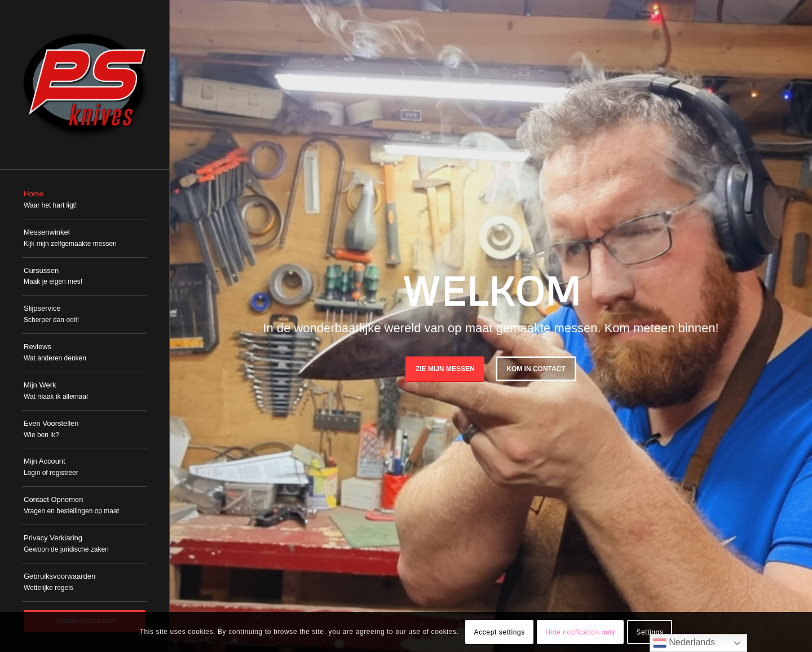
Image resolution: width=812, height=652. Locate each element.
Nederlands (684, 643)
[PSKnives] (85, 85)
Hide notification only (580, 632)
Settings (650, 632)
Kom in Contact (536, 369)
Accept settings (500, 632)
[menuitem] (85, 200)
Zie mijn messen (445, 369)
